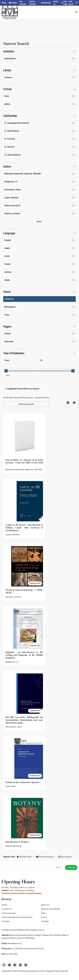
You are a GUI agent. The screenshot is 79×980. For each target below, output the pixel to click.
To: (41, 360)
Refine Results (26, 404)
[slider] (6, 371)
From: (7, 360)
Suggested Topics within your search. (22, 389)
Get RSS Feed (24, 857)
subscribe (71, 867)
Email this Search (45, 857)
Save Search (65, 857)
